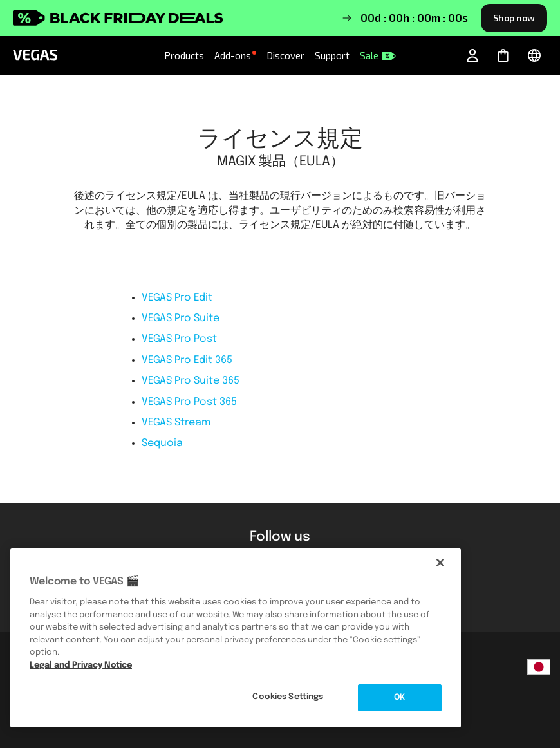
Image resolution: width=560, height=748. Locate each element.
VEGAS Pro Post (179, 339)
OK (399, 697)
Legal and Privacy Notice (81, 665)
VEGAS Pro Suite (181, 318)
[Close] (440, 563)
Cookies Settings (288, 697)
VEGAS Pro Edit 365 (187, 360)
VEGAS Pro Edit (177, 298)
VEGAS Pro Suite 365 (191, 381)
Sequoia (162, 443)
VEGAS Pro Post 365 (189, 402)
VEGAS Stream (176, 423)
